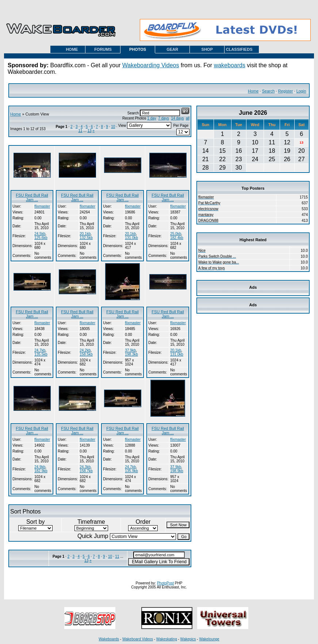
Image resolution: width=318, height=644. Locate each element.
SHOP (207, 49)
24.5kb (40, 234)
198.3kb (131, 354)
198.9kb (177, 471)
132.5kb (86, 238)
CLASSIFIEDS (239, 49)
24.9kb (40, 467)
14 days (177, 118)
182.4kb (177, 238)
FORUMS (103, 49)
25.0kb (176, 234)
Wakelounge (209, 639)
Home (253, 91)
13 (89, 131)
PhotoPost (165, 583)
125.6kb (41, 238)
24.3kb (85, 467)
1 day (152, 118)
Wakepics (188, 639)
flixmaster (42, 206)
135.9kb (131, 471)
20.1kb (85, 234)
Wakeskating (167, 639)
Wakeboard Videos (138, 639)
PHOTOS (138, 49)
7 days (163, 118)
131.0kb (131, 238)
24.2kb (85, 350)
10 (113, 127)
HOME (72, 49)
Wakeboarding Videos (151, 65)
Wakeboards (109, 639)
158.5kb (86, 354)
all (188, 118)
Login (301, 91)
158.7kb (86, 471)
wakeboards (230, 65)
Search (268, 91)
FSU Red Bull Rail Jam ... (32, 197)
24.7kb (40, 350)
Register (285, 91)
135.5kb (41, 354)
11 (80, 131)
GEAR (172, 49)
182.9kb (41, 471)
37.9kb (130, 350)
